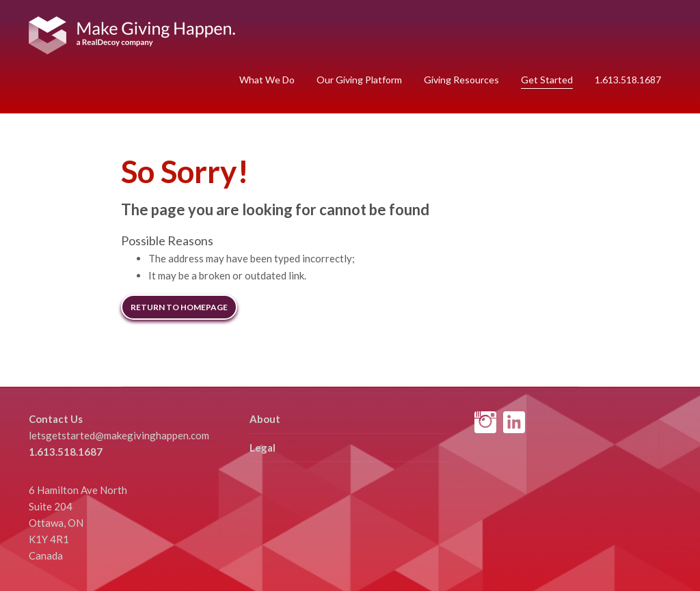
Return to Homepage (179, 307)
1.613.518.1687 (628, 80)
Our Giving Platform (359, 80)
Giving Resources (461, 80)
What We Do (267, 80)
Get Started (547, 80)
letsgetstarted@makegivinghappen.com (119, 435)
